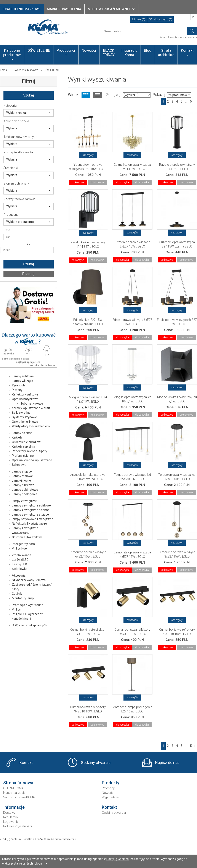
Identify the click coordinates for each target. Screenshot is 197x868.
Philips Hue (19, 548)
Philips (16, 609)
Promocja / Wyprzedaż (27, 605)
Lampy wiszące (22, 381)
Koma (3, 70)
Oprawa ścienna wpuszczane (32, 460)
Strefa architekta (166, 53)
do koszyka (78, 182)
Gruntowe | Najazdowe (27, 537)
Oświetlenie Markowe (25, 70)
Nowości (89, 50)
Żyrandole (19, 385)
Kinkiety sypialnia (23, 447)
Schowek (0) (138, 19)
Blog (148, 50)
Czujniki (17, 594)
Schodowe (19, 465)
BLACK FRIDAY (109, 53)
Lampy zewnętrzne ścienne (31, 510)
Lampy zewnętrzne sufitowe (31, 505)
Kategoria (10, 106)
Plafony (17, 390)
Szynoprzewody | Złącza (29, 580)
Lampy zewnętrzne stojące (30, 514)
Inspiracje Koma (129, 53)
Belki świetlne (21, 413)
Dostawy (9, 813)
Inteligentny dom (23, 544)
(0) (160, 19)
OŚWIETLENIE (39, 50)
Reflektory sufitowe (25, 394)
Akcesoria (19, 575)
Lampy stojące (22, 471)
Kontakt (187, 52)
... (186, 101)
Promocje (109, 788)
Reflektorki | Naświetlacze (29, 524)
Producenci (66, 52)
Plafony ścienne (23, 456)
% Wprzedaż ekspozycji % (29, 625)
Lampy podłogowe (25, 494)
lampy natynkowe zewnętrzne (33, 519)
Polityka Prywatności (18, 826)
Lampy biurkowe (23, 485)
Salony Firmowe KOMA (19, 797)
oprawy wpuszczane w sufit (31, 408)
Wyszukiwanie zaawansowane (179, 37)
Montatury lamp (23, 598)
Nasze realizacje (14, 793)
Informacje (14, 807)
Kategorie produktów (12, 54)
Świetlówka (20, 569)
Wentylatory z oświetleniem (31, 426)
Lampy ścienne (22, 433)
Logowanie (11, 822)
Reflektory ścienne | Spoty (30, 451)
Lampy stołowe (22, 476)
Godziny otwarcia (96, 763)
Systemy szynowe (24, 417)
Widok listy (98, 95)
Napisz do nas (167, 763)
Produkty (111, 783)
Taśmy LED (19, 564)
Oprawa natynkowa (25, 399)
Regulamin (10, 817)
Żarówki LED (20, 560)
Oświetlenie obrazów (26, 442)
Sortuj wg (113, 95)
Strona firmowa (18, 783)
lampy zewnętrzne (25, 501)
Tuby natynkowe (32, 403)
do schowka (97, 182)
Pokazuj (159, 95)
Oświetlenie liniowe (25, 422)
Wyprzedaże (110, 797)
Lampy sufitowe (23, 376)
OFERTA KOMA (13, 788)
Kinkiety (17, 437)
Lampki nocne (21, 481)
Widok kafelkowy (86, 95)
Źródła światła (22, 555)
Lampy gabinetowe (25, 490)
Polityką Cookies (118, 859)
